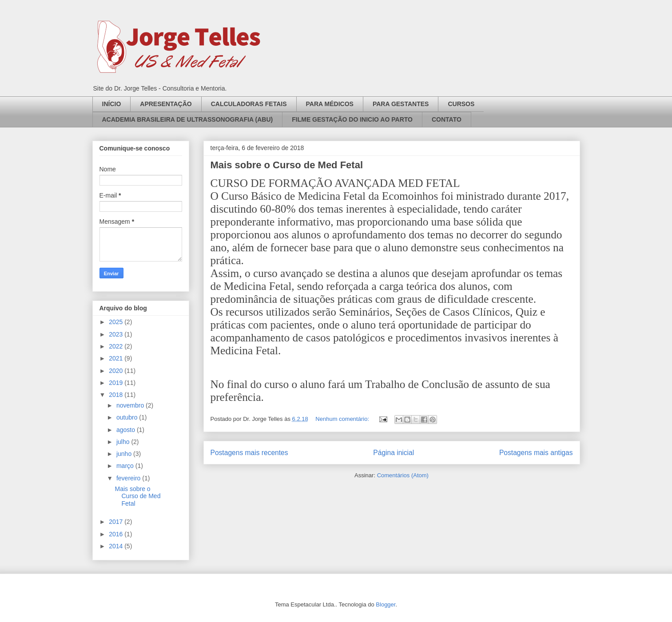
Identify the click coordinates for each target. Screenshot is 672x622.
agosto (127, 430)
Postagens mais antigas (536, 453)
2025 (117, 322)
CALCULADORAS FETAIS (249, 104)
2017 (117, 522)
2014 (117, 546)
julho (124, 442)
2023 (117, 334)
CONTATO (447, 119)
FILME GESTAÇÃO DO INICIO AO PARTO (352, 119)
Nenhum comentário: (343, 419)
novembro (131, 405)
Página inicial (394, 453)
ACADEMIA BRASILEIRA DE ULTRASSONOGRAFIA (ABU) (188, 119)
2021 (117, 358)
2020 (117, 371)
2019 (117, 383)
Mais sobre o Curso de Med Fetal (287, 165)
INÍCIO (112, 104)
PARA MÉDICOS (330, 104)
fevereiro (129, 478)
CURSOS (461, 104)
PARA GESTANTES (401, 104)
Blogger (386, 604)
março (126, 466)
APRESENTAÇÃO (166, 104)
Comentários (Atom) (403, 475)
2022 (117, 346)
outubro (128, 417)
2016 (117, 534)
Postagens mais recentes (249, 453)
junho (125, 454)
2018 (117, 395)
